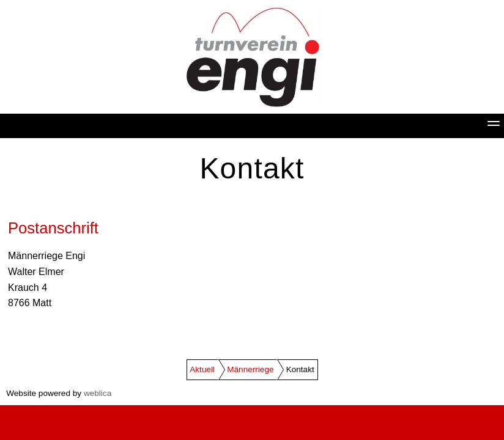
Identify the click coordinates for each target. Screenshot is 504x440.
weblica (98, 393)
